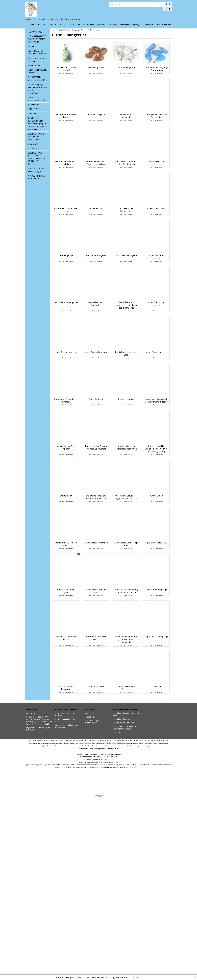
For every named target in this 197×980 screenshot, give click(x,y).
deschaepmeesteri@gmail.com (110, 930)
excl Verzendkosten (66, 84)
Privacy (137, 977)
